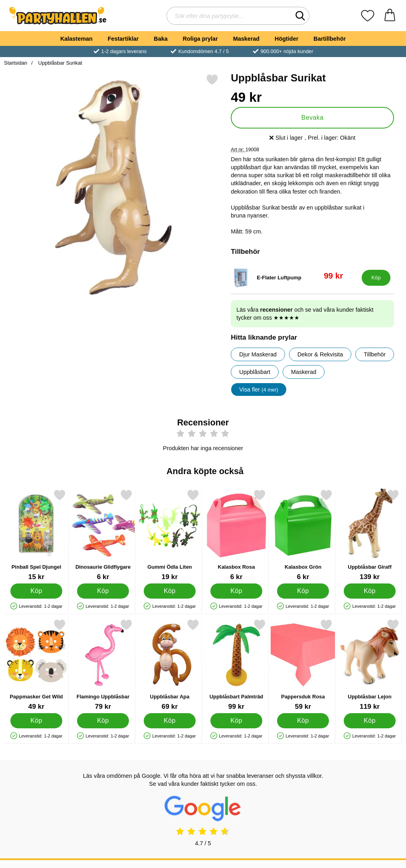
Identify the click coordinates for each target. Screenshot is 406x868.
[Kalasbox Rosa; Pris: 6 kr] (236, 535)
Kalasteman (76, 39)
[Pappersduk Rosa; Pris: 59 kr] (303, 665)
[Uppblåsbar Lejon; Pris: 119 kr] (370, 665)
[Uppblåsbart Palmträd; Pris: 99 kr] (236, 665)
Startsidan (16, 63)
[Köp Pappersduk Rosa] (303, 721)
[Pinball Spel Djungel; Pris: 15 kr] (36, 535)
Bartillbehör (330, 39)
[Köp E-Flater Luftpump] (376, 278)
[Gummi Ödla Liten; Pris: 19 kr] (170, 535)
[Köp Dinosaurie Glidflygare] (103, 591)
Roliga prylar (200, 39)
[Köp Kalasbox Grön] (303, 591)
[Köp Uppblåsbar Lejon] (370, 721)
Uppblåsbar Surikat (59, 63)
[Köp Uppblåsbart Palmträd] (236, 721)
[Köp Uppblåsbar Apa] (170, 721)
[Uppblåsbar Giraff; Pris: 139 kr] (370, 535)
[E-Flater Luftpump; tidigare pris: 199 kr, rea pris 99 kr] (294, 278)
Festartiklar (123, 39)
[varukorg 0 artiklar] (390, 16)
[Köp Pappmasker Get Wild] (36, 721)
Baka (160, 39)
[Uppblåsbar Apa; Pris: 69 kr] (170, 665)
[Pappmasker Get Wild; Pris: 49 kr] (36, 665)
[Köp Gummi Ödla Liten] (170, 591)
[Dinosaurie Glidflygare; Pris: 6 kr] (103, 535)
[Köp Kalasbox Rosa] (236, 591)
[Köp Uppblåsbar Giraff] (370, 591)
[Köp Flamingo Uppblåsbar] (103, 721)
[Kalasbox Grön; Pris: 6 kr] (303, 535)
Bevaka (313, 118)
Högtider (286, 39)
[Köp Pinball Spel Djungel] (36, 591)
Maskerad (246, 39)
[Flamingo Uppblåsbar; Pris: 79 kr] (103, 665)
